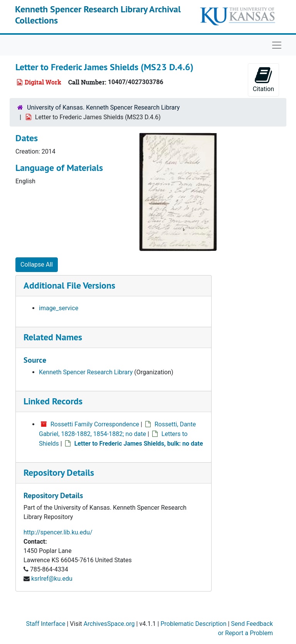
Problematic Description (193, 624)
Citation (263, 79)
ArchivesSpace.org (109, 624)
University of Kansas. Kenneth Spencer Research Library (103, 107)
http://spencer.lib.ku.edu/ (58, 532)
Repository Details (59, 472)
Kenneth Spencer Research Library (86, 372)
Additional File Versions (69, 285)
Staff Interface (45, 624)
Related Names (53, 337)
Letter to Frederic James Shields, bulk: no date (139, 444)
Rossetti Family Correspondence (95, 424)
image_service (59, 308)
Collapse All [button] (37, 265)
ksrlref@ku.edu (52, 579)
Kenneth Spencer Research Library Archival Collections (98, 15)
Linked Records (53, 401)
